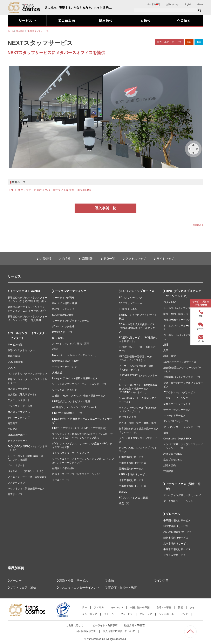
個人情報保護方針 (86, 631)
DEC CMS (58, 338)
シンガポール (166, 614)
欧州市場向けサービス (176, 538)
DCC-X (12, 368)
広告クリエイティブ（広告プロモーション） (77, 474)
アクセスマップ (136, 259)
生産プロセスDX (173, 460)
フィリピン (127, 614)
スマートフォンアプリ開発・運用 (71, 344)
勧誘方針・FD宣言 (135, 625)
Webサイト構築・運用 (64, 303)
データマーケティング (64, 367)
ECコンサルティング (131, 298)
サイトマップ (165, 259)
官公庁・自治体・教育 (122, 587)
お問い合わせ (172, 4)
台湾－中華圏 (164, 608)
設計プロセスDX (173, 454)
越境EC (123, 492)
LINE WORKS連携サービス (67, 413)
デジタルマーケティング (70, 291)
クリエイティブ (61, 480)
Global (200, 4)
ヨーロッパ (117, 608)
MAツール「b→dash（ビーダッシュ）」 (75, 355)
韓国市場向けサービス (131, 469)
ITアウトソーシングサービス (179, 392)
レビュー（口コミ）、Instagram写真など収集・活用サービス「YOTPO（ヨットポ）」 (138, 389)
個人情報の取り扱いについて (119, 631)
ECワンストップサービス (138, 291)
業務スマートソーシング (177, 404)
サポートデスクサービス (177, 410)
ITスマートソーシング (176, 398)
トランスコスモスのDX (25, 291)
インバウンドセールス (20, 406)
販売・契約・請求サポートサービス (183, 314)
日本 (85, 608)
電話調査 (13, 423)
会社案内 (154, 4)
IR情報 (66, 259)
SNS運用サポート (18, 435)
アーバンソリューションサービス (182, 427)
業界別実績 (14, 356)
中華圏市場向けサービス (132, 463)
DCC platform (15, 362)
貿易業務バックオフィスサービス (182, 377)
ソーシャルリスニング (64, 390)
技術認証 (168, 471)
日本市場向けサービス (131, 457)
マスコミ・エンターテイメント (79, 587)
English (188, 4)
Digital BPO (170, 303)
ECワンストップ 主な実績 (133, 498)
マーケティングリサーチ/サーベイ (182, 495)
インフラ (163, 580)
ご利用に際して (75, 625)
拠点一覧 (109, 259)
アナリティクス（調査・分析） (183, 486)
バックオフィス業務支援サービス (26, 489)
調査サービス (15, 494)
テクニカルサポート (19, 400)
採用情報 (87, 259)
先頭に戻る (198, 225)
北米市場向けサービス (131, 480)
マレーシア (146, 614)
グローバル (173, 514)
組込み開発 (170, 465)
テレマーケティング (19, 418)
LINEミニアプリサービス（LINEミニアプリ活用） (80, 428)
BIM (166, 433)
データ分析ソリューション (178, 501)
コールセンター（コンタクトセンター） (29, 336)
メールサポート (16, 465)
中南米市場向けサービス (132, 486)
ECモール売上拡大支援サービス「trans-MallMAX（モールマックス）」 (137, 328)
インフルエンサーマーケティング (71, 453)
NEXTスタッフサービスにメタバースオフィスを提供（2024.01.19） (52, 190)
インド (184, 614)
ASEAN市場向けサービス (133, 474)
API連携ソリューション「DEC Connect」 (75, 407)
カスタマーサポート (19, 389)
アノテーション (16, 483)
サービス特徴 (15, 345)
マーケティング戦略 (63, 298)
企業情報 (45, 259)
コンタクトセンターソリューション (27, 373)
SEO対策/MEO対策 (63, 315)
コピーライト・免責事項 (104, 625)
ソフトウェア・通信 (23, 587)
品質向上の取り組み (63, 468)
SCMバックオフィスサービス (180, 362)
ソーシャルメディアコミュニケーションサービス (79, 384)
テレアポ (13, 429)
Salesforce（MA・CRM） (66, 361)
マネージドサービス (175, 416)
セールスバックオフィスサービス (182, 308)
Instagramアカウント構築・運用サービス (75, 378)
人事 (166, 350)
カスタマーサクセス (19, 412)
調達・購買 (170, 356)
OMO (55, 350)
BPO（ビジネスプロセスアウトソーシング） (183, 293)
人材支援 (57, 373)
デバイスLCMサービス (176, 421)
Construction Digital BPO (177, 439)
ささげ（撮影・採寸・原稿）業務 (137, 423)
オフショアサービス (175, 555)
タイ (192, 608)
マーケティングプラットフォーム (71, 321)
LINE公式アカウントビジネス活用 (71, 401)
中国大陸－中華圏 (140, 608)
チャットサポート (18, 441)
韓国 (181, 608)
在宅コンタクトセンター (21, 350)
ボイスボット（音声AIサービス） (26, 471)
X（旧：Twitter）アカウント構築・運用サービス (79, 396)
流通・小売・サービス (74, 580)
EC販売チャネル (128, 309)
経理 (166, 345)
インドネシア (90, 614)
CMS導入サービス (62, 332)
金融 (111, 580)
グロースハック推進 (63, 326)
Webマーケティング (63, 309)
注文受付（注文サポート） (22, 394)
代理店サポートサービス (177, 320)
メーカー (16, 580)
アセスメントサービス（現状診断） (27, 477)
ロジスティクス (128, 417)
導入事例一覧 (105, 208)
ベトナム (109, 614)
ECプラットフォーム (131, 303)
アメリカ (99, 608)
